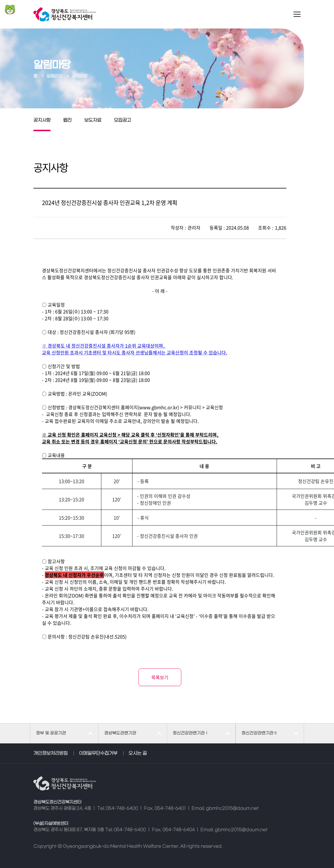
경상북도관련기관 (120, 733)
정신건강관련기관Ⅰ (191, 733)
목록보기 (160, 677)
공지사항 (42, 120)
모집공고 (122, 120)
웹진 (67, 120)
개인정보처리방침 (51, 753)
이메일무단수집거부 (98, 753)
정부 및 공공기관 (51, 733)
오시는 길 (138, 753)
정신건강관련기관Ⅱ (259, 733)
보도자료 (93, 120)
